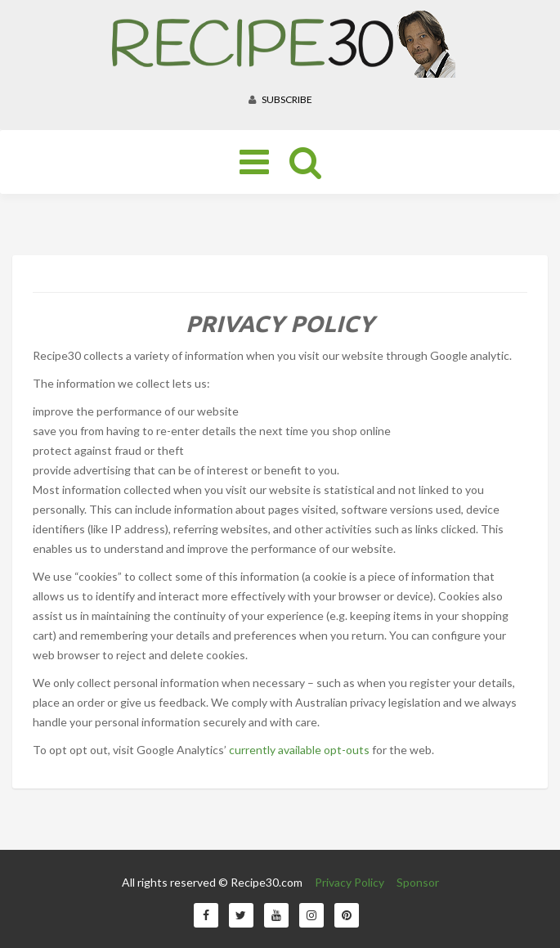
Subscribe (280, 99)
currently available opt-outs (299, 750)
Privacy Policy (349, 882)
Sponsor (418, 882)
